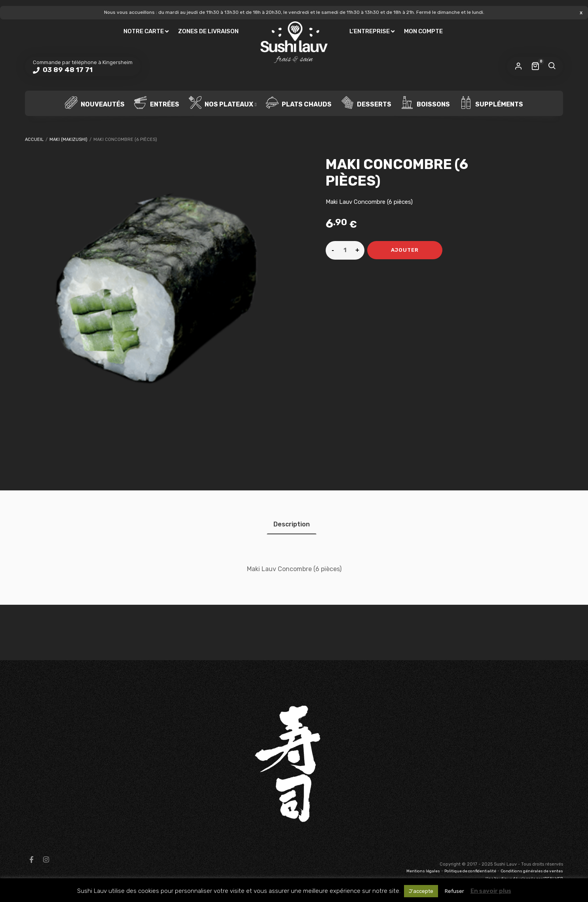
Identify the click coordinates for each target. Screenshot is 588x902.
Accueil (34, 140)
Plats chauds (299, 103)
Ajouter (405, 250)
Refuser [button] (454, 891)
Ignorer (581, 12)
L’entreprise (370, 31)
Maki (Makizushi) (68, 140)
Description (292, 524)
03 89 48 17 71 (67, 70)
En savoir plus (491, 891)
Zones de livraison (208, 31)
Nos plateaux (221, 103)
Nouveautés (95, 103)
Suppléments (491, 103)
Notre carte (144, 31)
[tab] (292, 524)
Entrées (157, 103)
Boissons (425, 103)
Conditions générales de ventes (532, 871)
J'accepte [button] (421, 891)
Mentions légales (423, 871)
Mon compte (423, 31)
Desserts (366, 103)
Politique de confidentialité (470, 871)
